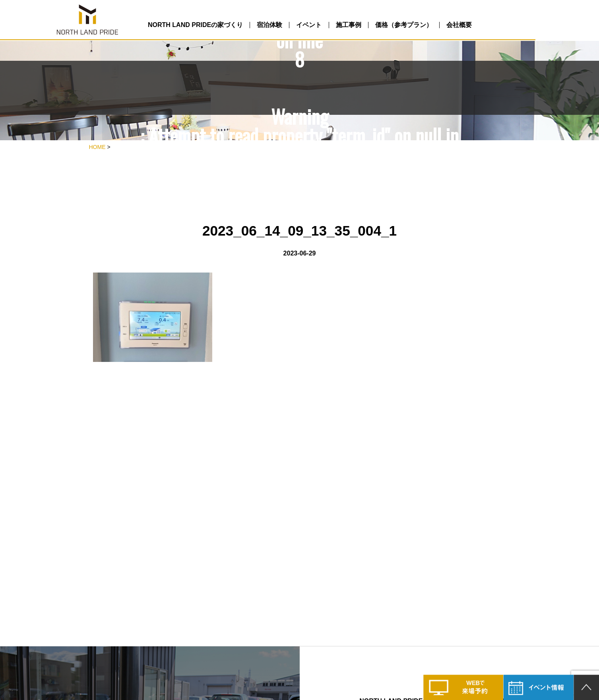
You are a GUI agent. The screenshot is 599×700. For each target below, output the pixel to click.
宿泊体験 (297, 25)
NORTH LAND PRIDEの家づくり (215, 25)
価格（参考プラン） (451, 25)
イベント (343, 25)
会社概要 (513, 25)
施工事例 (389, 25)
